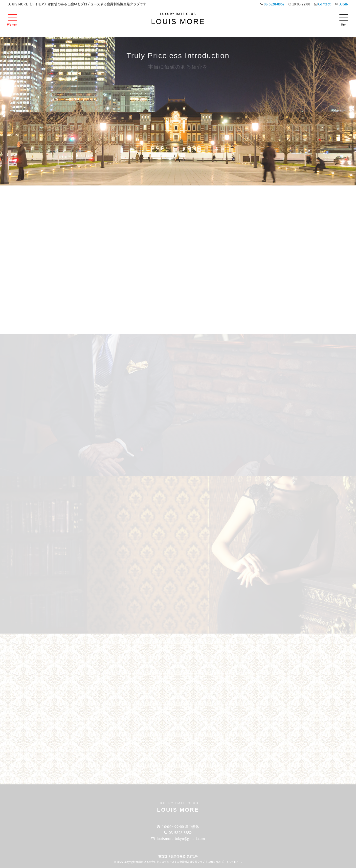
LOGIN (344, 4)
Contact (324, 4)
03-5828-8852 (274, 4)
